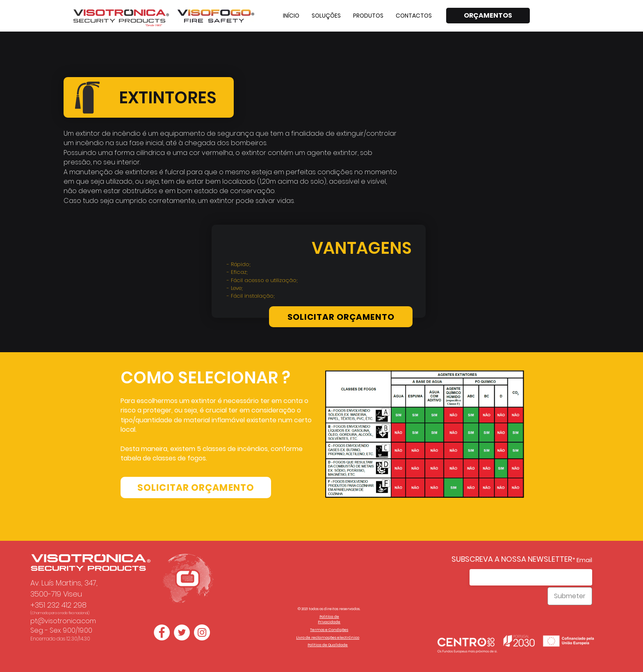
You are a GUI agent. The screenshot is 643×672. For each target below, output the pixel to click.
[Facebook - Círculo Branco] (162, 632)
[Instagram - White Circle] (202, 632)
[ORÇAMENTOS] (488, 16)
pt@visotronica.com (63, 621)
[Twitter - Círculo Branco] (182, 632)
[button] (326, 16)
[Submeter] (570, 596)
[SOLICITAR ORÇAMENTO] (341, 317)
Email (584, 560)
